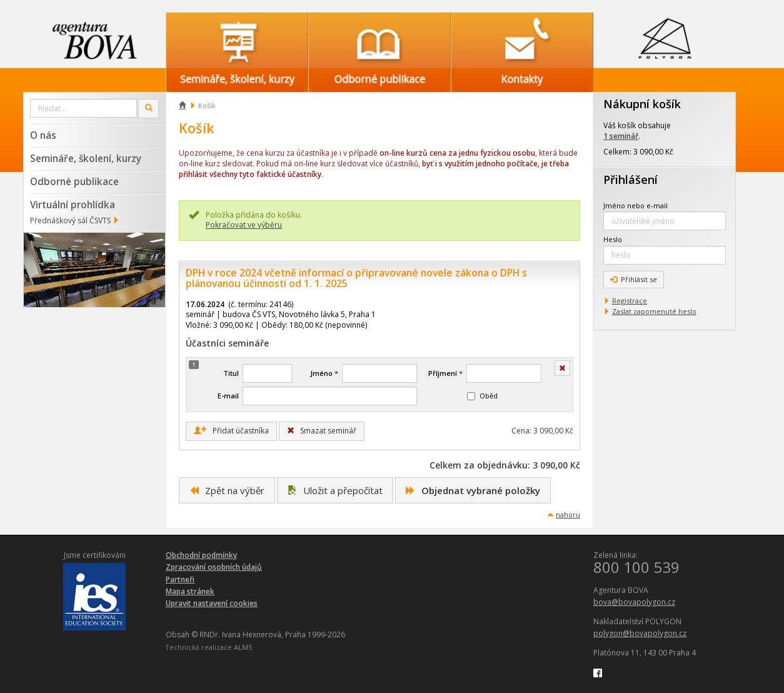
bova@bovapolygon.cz (634, 602)
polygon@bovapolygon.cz (640, 633)
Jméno (324, 373)
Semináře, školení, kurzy (86, 158)
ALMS (243, 647)
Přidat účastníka (231, 431)
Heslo (613, 239)
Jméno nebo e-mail (636, 205)
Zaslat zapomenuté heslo (654, 311)
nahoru (568, 514)
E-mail (228, 396)
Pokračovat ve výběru (244, 225)
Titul (231, 373)
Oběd (482, 396)
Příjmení (445, 373)
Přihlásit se (634, 279)
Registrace (630, 301)
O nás (43, 135)
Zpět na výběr (227, 490)
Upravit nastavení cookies (212, 603)
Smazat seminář (322, 431)
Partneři (180, 579)
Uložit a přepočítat (335, 490)
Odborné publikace (74, 181)
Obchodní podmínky (201, 555)
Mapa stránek (190, 591)
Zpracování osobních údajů (214, 567)
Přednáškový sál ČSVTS (70, 220)
